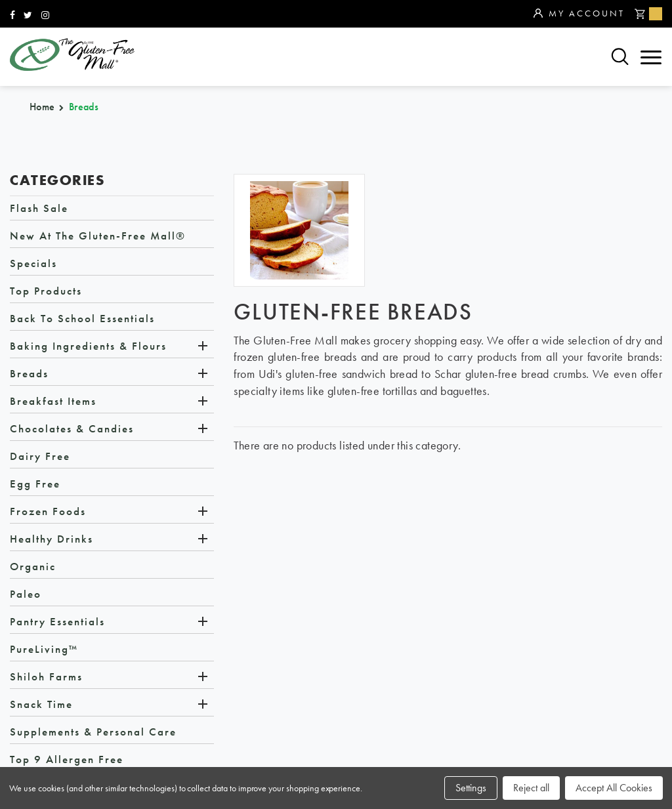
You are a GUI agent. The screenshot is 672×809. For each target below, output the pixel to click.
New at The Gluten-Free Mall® (98, 236)
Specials (33, 263)
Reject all (531, 788)
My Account (579, 14)
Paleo (26, 594)
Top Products (46, 291)
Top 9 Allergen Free (67, 759)
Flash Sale (39, 208)
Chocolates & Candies (72, 428)
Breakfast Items (53, 401)
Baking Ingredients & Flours (88, 346)
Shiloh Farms (46, 676)
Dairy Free (40, 456)
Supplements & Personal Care (93, 732)
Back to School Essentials (82, 318)
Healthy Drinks (52, 539)
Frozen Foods (48, 511)
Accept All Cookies (614, 788)
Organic (33, 566)
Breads (29, 373)
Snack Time (41, 704)
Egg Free (35, 484)
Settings (471, 788)
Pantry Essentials (57, 621)
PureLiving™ (44, 649)
